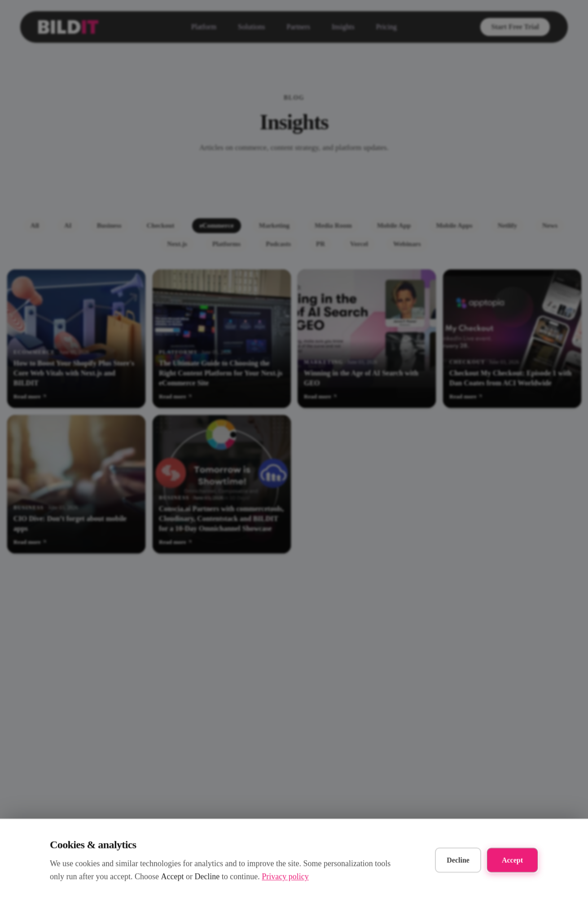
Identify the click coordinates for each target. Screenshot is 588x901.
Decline (458, 860)
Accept (512, 860)
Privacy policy (285, 876)
